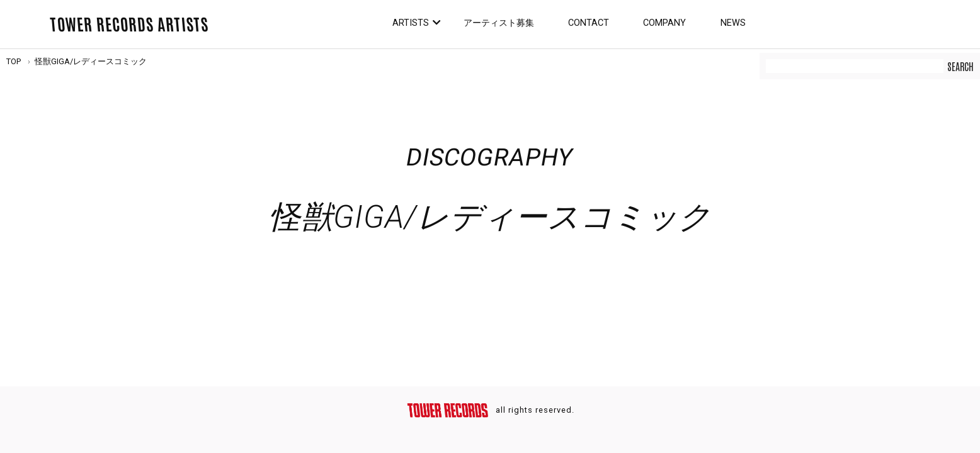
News (733, 23)
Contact (589, 23)
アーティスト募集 (499, 23)
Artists (411, 23)
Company (664, 23)
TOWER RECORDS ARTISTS (129, 23)
